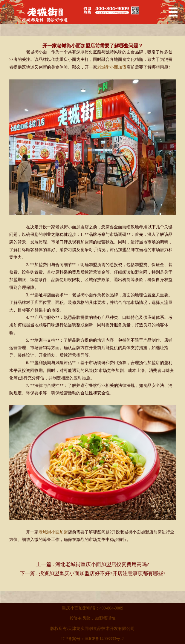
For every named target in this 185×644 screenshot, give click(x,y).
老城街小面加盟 (112, 67)
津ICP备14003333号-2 (104, 639)
